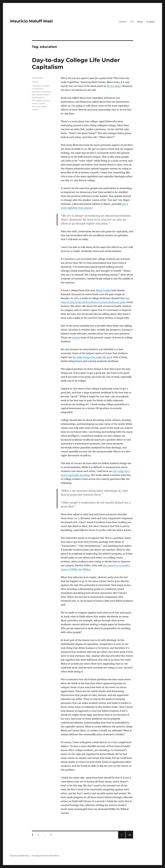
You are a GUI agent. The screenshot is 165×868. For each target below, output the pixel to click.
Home (123, 22)
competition (38, 89)
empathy (46, 92)
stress (44, 106)
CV (132, 22)
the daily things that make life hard (92, 357)
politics (46, 100)
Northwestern (38, 98)
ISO (34, 95)
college (46, 86)
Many (99, 290)
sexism (42, 103)
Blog (140, 22)
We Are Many (114, 86)
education (37, 92)
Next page (129, 838)
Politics (35, 82)
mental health (43, 95)
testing (35, 109)
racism (35, 103)
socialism (36, 106)
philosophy (37, 100)
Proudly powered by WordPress (46, 856)
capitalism (37, 86)
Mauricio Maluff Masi (31, 21)
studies (107, 290)
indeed (76, 338)
